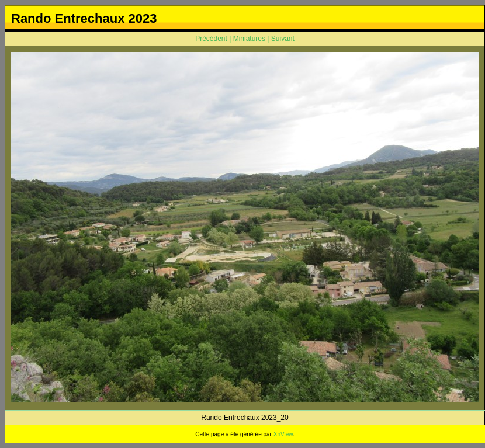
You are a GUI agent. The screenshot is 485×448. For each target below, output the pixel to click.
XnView (283, 434)
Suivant (283, 39)
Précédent (211, 39)
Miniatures (249, 39)
